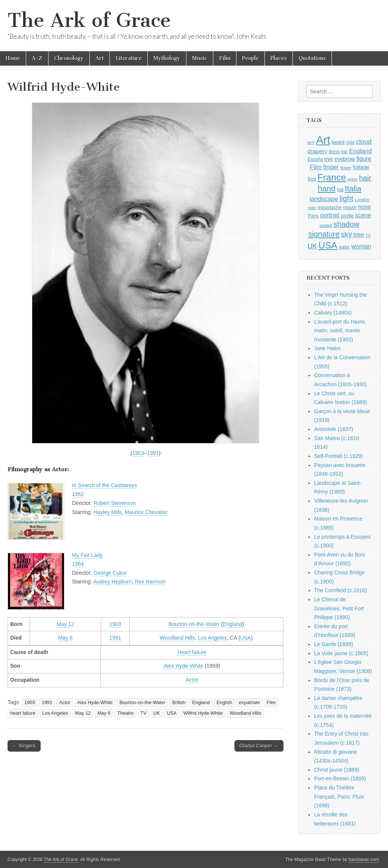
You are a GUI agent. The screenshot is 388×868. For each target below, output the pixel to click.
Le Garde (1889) (334, 644)
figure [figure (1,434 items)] (364, 159)
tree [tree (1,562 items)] (359, 234)
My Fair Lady (87, 555)
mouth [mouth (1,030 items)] (350, 207)
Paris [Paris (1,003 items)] (314, 216)
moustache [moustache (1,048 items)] (330, 207)
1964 (78, 564)
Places (279, 58)
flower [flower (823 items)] (346, 168)
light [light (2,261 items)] (346, 198)
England (232, 624)
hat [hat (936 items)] (340, 190)
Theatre (125, 713)
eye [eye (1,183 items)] (329, 159)
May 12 (66, 624)
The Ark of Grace (89, 20)
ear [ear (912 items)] (344, 152)
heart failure (23, 713)
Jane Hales (327, 348)
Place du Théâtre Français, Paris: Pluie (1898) (339, 796)
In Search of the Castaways (104, 485)
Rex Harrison (150, 582)
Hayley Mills (108, 512)
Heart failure (192, 652)
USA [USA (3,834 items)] (328, 245)
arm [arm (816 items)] (311, 142)
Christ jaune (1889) (337, 770)
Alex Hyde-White (183, 666)
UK (157, 713)
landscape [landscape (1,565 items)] (324, 199)
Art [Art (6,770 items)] (323, 140)
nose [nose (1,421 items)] (365, 207)
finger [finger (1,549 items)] (331, 167)
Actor (192, 680)
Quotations (312, 58)
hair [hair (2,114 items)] (365, 178)
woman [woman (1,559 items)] (361, 246)
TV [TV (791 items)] (368, 235)
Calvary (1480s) (333, 313)
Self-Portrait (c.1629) (339, 456)
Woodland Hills (178, 638)
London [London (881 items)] (362, 199)
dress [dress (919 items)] (334, 152)
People (250, 58)
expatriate (250, 703)
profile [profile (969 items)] (347, 216)
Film (225, 58)
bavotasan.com (364, 860)
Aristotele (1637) (334, 429)
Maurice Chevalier (146, 512)
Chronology (69, 58)
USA (246, 638)
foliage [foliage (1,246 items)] (361, 167)
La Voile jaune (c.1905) (341, 653)
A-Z (37, 58)
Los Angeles (213, 638)
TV (144, 713)
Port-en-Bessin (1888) (340, 778)
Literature (129, 58)
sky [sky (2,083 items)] (347, 234)
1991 (153, 453)
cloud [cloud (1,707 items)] (364, 142)
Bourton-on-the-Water (194, 624)
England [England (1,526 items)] (360, 151)
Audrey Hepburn (113, 582)
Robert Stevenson (115, 503)
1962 (78, 494)
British (179, 703)
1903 (138, 453)
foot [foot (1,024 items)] (312, 179)
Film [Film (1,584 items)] (315, 167)
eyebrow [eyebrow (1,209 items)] (345, 159)
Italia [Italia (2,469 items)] (353, 188)
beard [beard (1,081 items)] (338, 142)
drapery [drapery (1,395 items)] (317, 151)
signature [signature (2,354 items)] (324, 234)
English (224, 703)
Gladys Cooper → (259, 746)
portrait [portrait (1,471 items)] (330, 215)
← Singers (24, 746)
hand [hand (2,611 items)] (327, 188)
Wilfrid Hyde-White (203, 713)
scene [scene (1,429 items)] (363, 215)
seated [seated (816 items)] (326, 225)
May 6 (65, 638)
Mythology (167, 58)
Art (100, 58)
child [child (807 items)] (350, 142)
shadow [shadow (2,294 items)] (347, 224)
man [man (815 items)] (312, 208)
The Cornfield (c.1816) (340, 590)
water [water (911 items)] (344, 247)
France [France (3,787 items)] (332, 177)
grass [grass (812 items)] (353, 179)
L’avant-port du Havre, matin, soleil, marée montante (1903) (340, 331)
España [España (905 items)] (315, 159)
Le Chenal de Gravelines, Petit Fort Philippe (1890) (339, 608)
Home (13, 58)
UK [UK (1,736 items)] (312, 246)
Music (200, 58)
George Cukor (110, 573)
